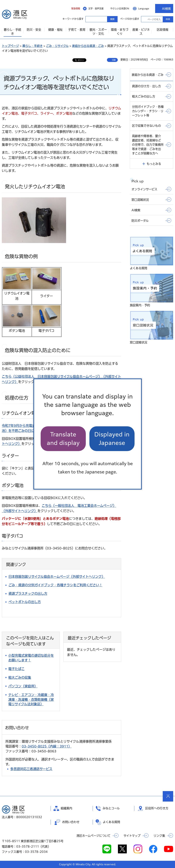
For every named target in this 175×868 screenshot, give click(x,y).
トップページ (10, 46)
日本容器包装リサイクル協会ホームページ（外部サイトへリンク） (57, 577)
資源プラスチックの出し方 (28, 594)
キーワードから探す (89, 19)
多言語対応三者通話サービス (31, 769)
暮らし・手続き (33, 46)
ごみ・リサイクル (57, 46)
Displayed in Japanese (112, 439)
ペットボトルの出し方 (25, 602)
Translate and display (63, 439)
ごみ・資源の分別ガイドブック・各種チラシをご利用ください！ (55, 585)
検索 (168, 19)
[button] (73, 8)
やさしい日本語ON (120, 8)
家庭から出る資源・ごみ (88, 46)
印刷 (114, 60)
